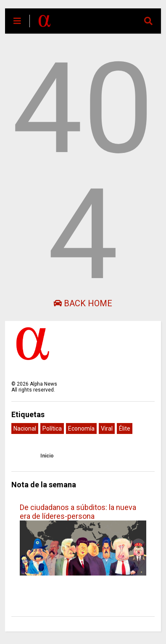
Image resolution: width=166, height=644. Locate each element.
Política (52, 428)
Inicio (47, 456)
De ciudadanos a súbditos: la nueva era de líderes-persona (78, 512)
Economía (81, 428)
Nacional (25, 428)
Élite (125, 428)
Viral (107, 428)
